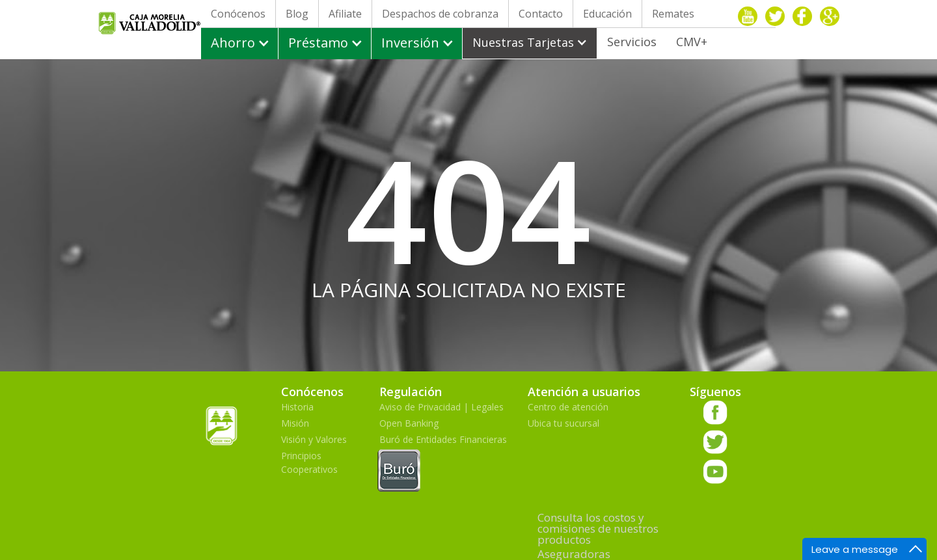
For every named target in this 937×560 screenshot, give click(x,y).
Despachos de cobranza (440, 14)
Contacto (541, 14)
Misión (295, 423)
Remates (673, 14)
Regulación (411, 392)
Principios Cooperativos (309, 462)
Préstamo (318, 43)
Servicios (632, 42)
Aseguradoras (574, 554)
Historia (297, 407)
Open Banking (409, 423)
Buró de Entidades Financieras (443, 464)
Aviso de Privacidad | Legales (441, 407)
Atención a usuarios (584, 392)
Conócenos (238, 14)
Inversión (410, 43)
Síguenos (715, 392)
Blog (297, 14)
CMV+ (692, 42)
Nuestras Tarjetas (523, 42)
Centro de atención (568, 407)
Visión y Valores (314, 439)
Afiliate (345, 14)
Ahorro (233, 43)
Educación (607, 14)
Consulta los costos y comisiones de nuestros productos (598, 528)
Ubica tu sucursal (564, 423)
